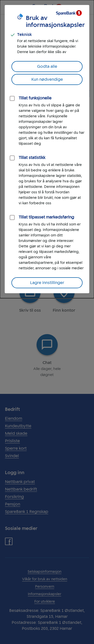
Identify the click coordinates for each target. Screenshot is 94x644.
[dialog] (47, 149)
